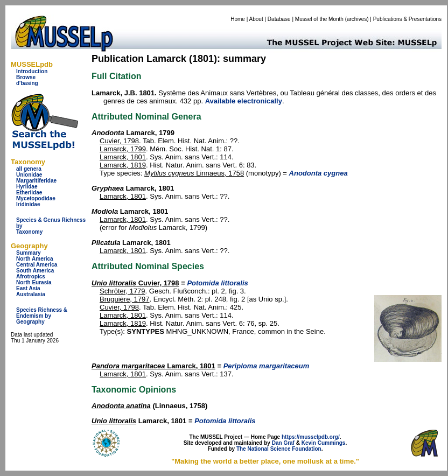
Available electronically (244, 101)
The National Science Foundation (279, 449)
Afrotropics (31, 276)
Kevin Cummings (324, 443)
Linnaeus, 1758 (194, 173)
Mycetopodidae (36, 198)
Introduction (32, 71)
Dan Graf (283, 443)
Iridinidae (28, 204)
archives (357, 19)
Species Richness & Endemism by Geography (42, 316)
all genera (29, 169)
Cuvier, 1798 (119, 141)
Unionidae (29, 175)
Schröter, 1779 (122, 291)
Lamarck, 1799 (123, 149)
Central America (37, 265)
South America (35, 271)
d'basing (27, 83)
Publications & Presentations (407, 19)
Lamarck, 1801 (123, 157)
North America (35, 259)
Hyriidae (27, 187)
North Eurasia (34, 282)
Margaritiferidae (36, 181)
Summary (29, 253)
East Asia (28, 288)
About (256, 19)
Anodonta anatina (121, 406)
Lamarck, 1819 (123, 165)
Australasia (31, 294)
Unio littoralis (114, 421)
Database (279, 19)
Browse (26, 77)
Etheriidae (29, 192)
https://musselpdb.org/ (311, 437)
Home (238, 19)
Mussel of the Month (319, 19)
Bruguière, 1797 (125, 299)
